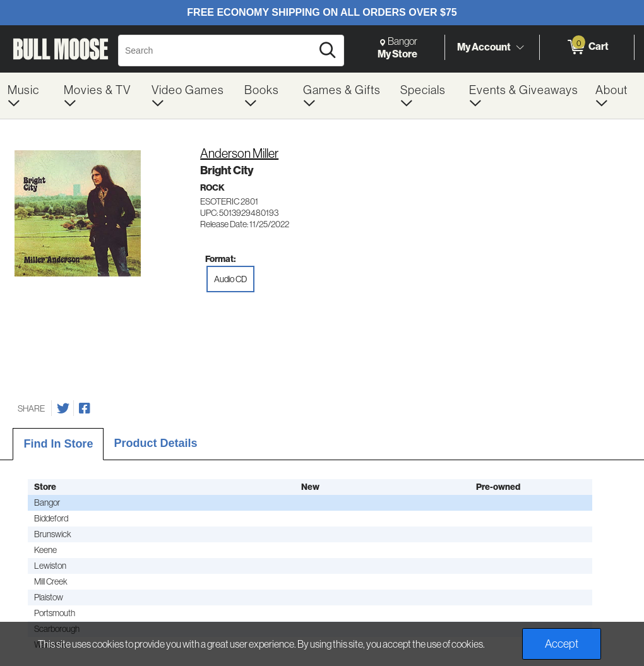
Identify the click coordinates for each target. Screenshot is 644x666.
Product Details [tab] (155, 443)
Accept (562, 644)
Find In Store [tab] (58, 444)
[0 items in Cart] (587, 47)
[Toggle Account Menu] (520, 47)
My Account (484, 47)
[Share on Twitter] (63, 408)
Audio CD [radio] (230, 279)
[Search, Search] (217, 51)
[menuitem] (28, 96)
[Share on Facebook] (85, 408)
